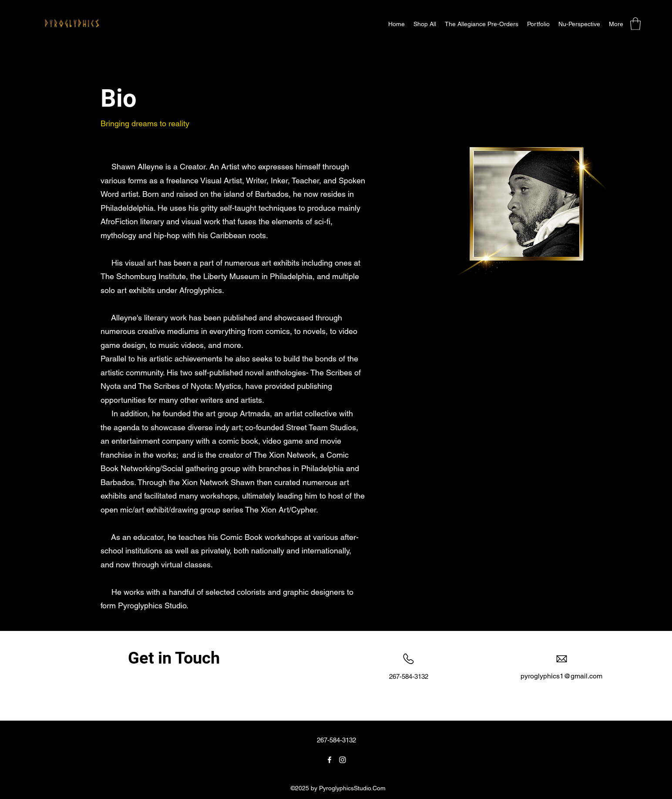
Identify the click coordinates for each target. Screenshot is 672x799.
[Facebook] (329, 760)
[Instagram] (343, 760)
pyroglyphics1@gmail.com (561, 676)
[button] (425, 24)
